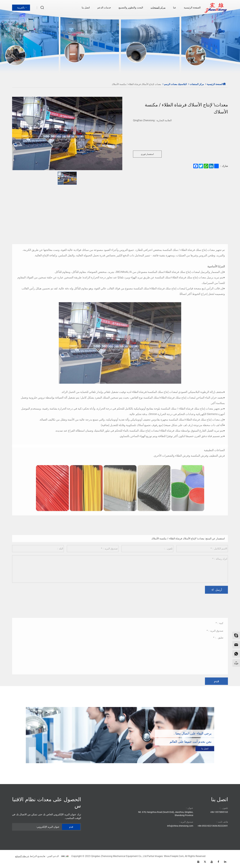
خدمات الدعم (104, 8)
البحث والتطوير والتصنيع (131, 8)
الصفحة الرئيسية (192, 8)
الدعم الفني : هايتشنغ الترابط (44, 856)
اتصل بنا (86, 8)
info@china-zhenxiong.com (180, 826)
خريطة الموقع (22, 856)
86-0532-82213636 (208, 826)
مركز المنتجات (158, 8)
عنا (175, 8)
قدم (217, 722)
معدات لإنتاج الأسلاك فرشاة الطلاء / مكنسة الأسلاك (136, 84)
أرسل (219, 625)
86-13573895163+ (219, 812)
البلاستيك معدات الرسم (175, 84)
